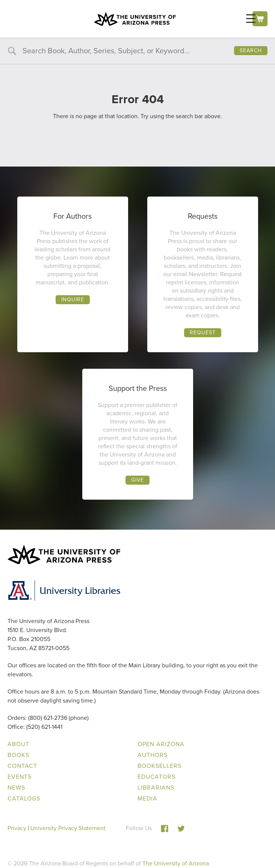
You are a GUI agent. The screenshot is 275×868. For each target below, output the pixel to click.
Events (20, 777)
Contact (22, 766)
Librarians (156, 788)
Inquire (73, 300)
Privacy (17, 828)
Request (203, 333)
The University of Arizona (176, 863)
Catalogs (24, 798)
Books (18, 755)
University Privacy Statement (68, 828)
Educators (156, 777)
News (16, 788)
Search (251, 50)
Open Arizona (161, 744)
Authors (153, 755)
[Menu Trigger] (251, 19)
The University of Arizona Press (135, 19)
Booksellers (159, 766)
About (18, 744)
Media (147, 798)
